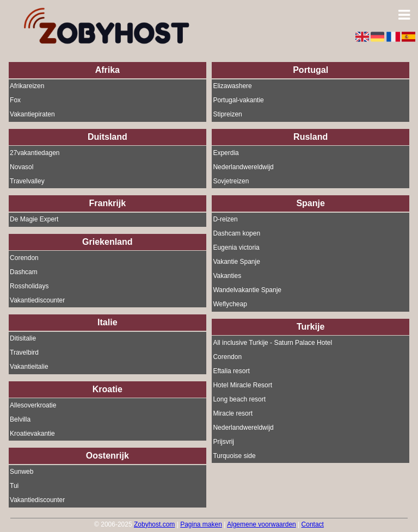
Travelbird (24, 353)
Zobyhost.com (154, 524)
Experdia (226, 153)
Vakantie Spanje (236, 262)
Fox (15, 101)
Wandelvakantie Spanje (247, 290)
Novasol (21, 167)
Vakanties (227, 276)
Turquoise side (234, 456)
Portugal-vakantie (238, 101)
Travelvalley (27, 181)
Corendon (24, 258)
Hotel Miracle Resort (242, 385)
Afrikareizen (27, 86)
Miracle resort (233, 413)
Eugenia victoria (236, 248)
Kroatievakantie (32, 434)
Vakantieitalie (29, 367)
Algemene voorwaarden (262, 524)
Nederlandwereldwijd (243, 167)
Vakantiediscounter (37, 300)
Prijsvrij (223, 442)
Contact (313, 524)
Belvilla (20, 419)
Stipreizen (227, 115)
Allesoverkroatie (33, 405)
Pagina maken (201, 524)
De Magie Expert (34, 220)
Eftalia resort (231, 371)
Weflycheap (230, 305)
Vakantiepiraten (32, 115)
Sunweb (21, 472)
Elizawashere (232, 86)
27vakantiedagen (35, 153)
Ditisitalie (23, 339)
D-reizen (225, 220)
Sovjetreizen (231, 181)
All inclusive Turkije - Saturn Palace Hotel (272, 343)
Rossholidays (29, 286)
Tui (14, 486)
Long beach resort (239, 399)
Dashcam (24, 272)
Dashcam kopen (236, 234)
